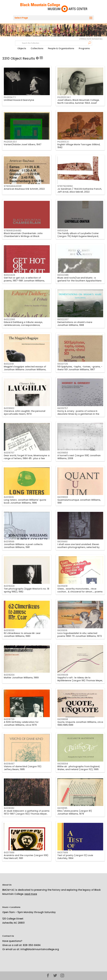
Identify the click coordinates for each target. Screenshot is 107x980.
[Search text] (53, 43)
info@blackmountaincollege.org (40, 949)
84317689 (63, 853)
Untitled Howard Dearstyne (19, 100)
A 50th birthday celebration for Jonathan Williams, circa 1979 (21, 723)
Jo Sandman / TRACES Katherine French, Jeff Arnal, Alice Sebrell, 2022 (80, 190)
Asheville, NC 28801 (13, 923)
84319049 (63, 675)
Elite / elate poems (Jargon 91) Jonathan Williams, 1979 (75, 812)
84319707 (9, 453)
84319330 (9, 630)
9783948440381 (13, 186)
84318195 (62, 808)
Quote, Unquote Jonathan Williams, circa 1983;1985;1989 (80, 723)
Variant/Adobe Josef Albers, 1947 (23, 144)
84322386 (63, 275)
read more (31, 894)
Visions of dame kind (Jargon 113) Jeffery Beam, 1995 (23, 768)
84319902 (9, 408)
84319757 (63, 408)
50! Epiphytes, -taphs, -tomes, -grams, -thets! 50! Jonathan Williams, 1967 (80, 368)
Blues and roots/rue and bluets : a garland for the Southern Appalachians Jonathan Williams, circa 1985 (79, 281)
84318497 (9, 764)
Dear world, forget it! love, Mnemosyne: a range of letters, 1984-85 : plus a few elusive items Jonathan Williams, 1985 (27, 458)
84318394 (63, 764)
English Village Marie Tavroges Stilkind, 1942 (79, 146)
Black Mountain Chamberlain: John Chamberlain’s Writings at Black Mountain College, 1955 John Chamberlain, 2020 (23, 238)
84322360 (9, 319)
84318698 (63, 719)
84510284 (63, 231)
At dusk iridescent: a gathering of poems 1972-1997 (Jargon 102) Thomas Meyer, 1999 (27, 814)
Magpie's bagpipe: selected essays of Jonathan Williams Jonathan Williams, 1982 (25, 369)
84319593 (63, 497)
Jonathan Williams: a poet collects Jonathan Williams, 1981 (23, 546)
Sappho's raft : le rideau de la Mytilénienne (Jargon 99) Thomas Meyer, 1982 (80, 680)
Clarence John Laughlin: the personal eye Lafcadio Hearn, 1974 (25, 412)
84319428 (9, 586)
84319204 (9, 675)
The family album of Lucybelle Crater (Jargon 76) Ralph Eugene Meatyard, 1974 (78, 236)
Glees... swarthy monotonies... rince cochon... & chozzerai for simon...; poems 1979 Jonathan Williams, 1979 (80, 591)
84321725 (63, 364)
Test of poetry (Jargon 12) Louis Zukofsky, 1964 (75, 857)
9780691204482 (13, 231)
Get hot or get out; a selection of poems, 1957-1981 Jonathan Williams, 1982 (24, 281)
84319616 (9, 497)
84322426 (9, 275)
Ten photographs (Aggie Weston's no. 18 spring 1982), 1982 (26, 590)
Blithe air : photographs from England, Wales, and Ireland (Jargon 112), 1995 (79, 768)
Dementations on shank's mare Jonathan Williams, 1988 (75, 324)
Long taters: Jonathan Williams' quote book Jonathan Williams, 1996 (25, 501)
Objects (22, 48)
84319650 (63, 453)
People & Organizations (61, 48)
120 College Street (13, 919)
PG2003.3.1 (63, 142)
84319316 (62, 630)
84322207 (63, 319)
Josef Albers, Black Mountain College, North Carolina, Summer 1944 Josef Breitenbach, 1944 (78, 103)
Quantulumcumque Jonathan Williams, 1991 (79, 501)
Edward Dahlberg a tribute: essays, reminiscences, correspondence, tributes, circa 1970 (23, 325)
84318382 (9, 808)
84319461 (62, 542)
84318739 (9, 719)
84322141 (9, 364)
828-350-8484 (32, 945)
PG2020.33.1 (10, 142)
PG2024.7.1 (10, 97)
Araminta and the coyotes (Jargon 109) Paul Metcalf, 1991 (26, 857)
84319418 (62, 586)
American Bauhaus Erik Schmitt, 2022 (24, 189)
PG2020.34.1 (64, 97)
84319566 (9, 542)
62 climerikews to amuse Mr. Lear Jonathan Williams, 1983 (22, 635)
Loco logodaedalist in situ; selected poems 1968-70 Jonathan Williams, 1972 (80, 635)
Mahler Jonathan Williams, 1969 (21, 678)
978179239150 (65, 186)
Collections (37, 48)
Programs (84, 48)
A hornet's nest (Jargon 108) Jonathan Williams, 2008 (79, 457)
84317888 (9, 853)
